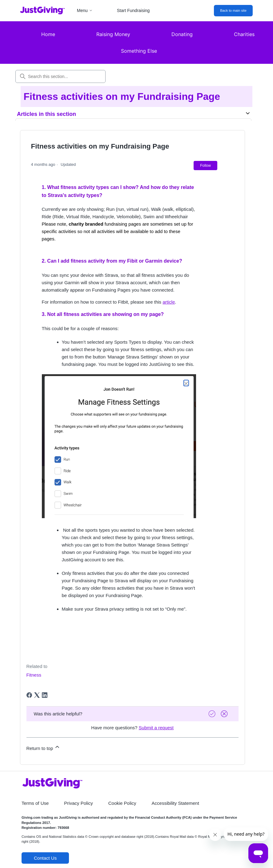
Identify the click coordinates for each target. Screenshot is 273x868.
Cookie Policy (122, 803)
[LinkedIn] (45, 695)
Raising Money (113, 34)
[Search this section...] (60, 76)
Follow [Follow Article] (205, 166)
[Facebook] (29, 695)
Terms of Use (35, 803)
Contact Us (45, 858)
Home (48, 34)
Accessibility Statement (175, 803)
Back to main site (233, 10)
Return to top (44, 747)
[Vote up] (213, 714)
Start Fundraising (133, 10)
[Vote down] (225, 714)
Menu (85, 10)
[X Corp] (37, 695)
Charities (244, 34)
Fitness (34, 675)
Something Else (139, 51)
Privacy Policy (78, 803)
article (169, 302)
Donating (182, 34)
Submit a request (156, 728)
